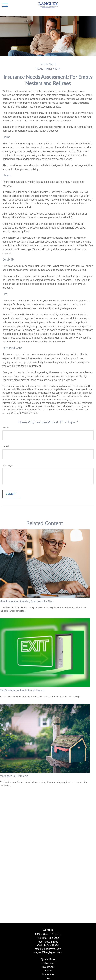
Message (8, 465)
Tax (48, 978)
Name (6, 427)
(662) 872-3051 (52, 934)
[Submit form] (11, 494)
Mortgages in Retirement (14, 776)
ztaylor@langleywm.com (48, 952)
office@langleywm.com (48, 949)
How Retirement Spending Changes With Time (27, 601)
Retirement (48, 963)
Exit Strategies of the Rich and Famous (22, 690)
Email (6, 446)
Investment (48, 967)
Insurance (48, 974)
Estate (48, 971)
